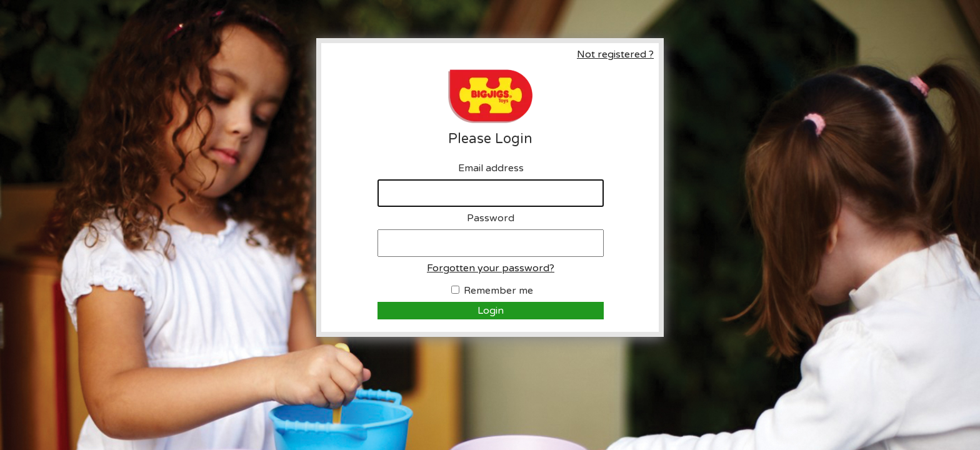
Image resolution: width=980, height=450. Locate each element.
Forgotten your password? (491, 268)
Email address (491, 168)
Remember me (498, 291)
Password (491, 218)
